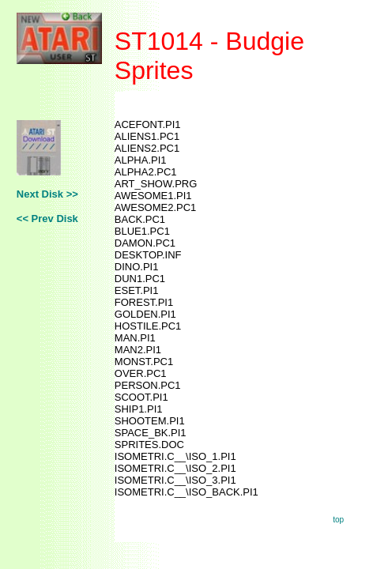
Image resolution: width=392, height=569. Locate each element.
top (338, 520)
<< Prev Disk (47, 219)
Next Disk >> (47, 194)
